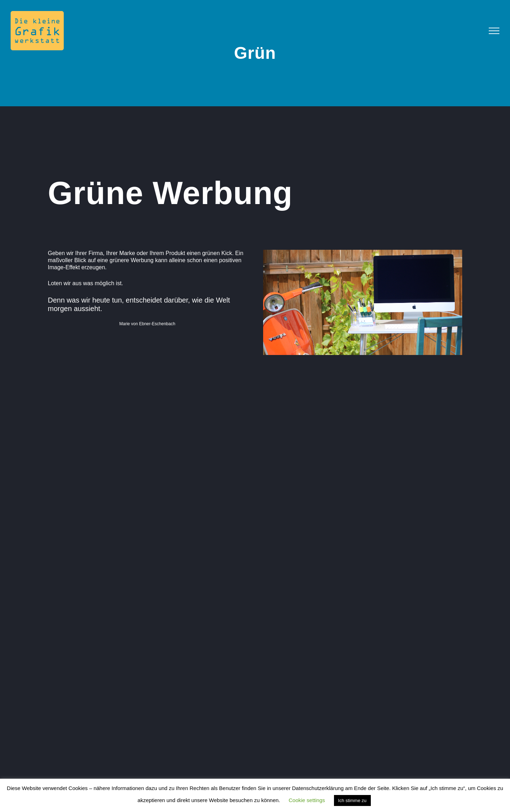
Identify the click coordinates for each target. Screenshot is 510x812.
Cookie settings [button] (307, 800)
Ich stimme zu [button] (352, 800)
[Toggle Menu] (494, 31)
